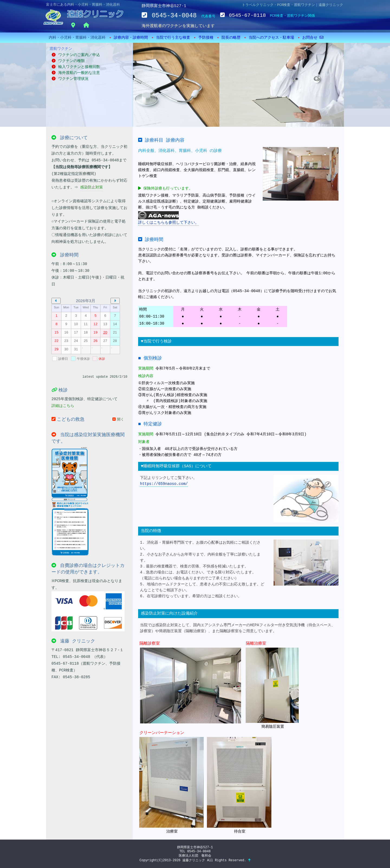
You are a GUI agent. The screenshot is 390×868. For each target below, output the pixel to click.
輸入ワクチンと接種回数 (76, 67)
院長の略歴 (231, 38)
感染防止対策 (92, 187)
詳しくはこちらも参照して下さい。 (168, 218)
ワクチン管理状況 (70, 79)
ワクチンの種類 (68, 61)
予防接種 (206, 38)
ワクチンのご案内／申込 (89, 51)
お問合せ (313, 38)
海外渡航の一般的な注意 (76, 73)
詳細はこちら (63, 406)
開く (118, 419)
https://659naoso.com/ (164, 484)
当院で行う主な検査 (173, 38)
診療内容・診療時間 (131, 38)
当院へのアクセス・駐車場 (271, 38)
